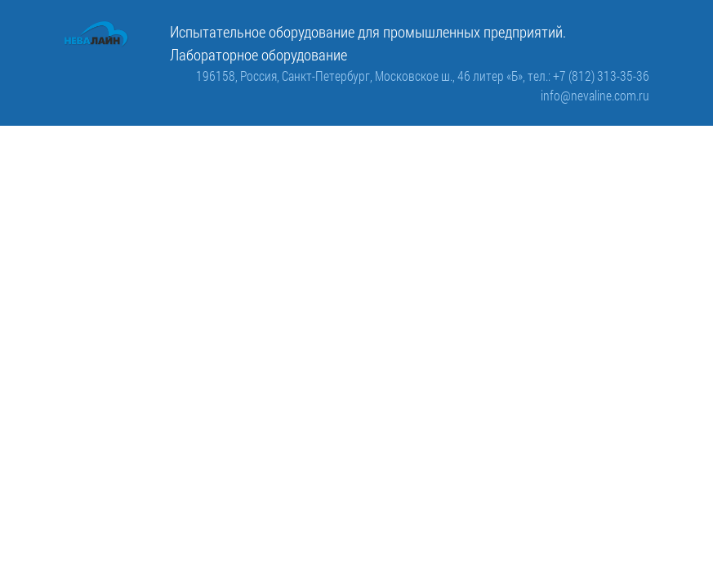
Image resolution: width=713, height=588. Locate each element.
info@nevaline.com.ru (595, 95)
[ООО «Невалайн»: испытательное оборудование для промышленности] (97, 34)
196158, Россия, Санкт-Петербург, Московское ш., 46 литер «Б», (362, 76)
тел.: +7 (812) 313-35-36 (588, 76)
